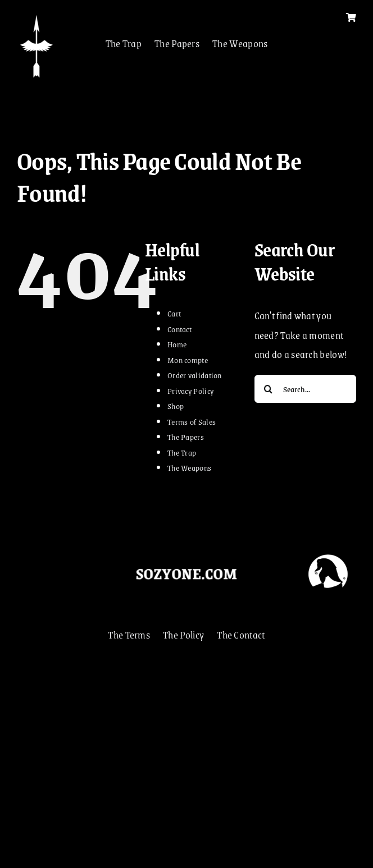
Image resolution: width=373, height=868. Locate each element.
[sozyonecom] (186, 568)
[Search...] (305, 389)
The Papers (177, 43)
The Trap (124, 43)
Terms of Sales (192, 421)
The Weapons (240, 43)
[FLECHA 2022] (37, 17)
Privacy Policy (190, 391)
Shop (176, 406)
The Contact (241, 635)
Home (177, 344)
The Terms (129, 635)
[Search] (269, 389)
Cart (174, 313)
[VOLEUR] (328, 552)
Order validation (195, 375)
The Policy (183, 635)
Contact (179, 329)
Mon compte (188, 360)
